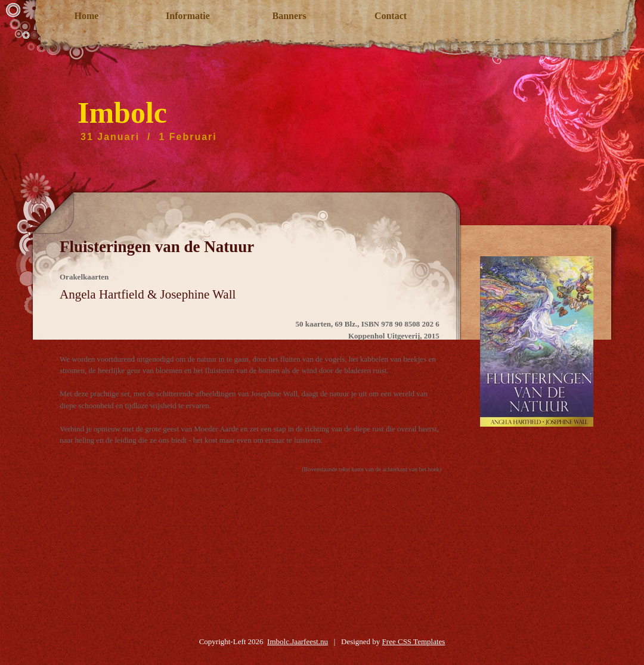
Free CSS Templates (414, 641)
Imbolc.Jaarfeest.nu (298, 641)
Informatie (188, 16)
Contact (391, 16)
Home (87, 16)
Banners (290, 16)
